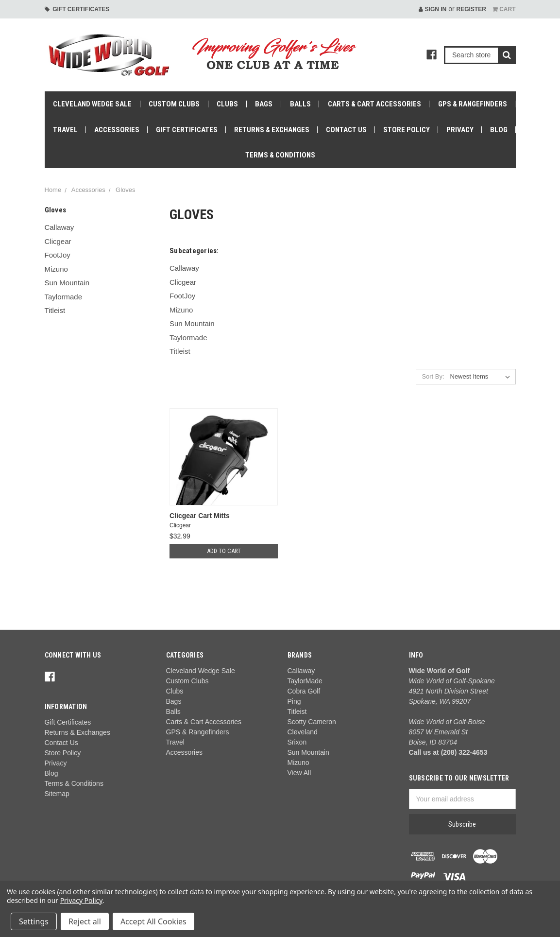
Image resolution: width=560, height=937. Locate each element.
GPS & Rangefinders (473, 104)
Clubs (227, 104)
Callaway (59, 227)
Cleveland (303, 732)
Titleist (55, 310)
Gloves (125, 190)
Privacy (460, 130)
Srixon (297, 742)
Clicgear (58, 241)
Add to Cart (224, 551)
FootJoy (58, 255)
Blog (499, 130)
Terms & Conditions (280, 155)
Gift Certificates (77, 9)
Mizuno (56, 269)
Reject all (85, 921)
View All (299, 773)
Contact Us (346, 130)
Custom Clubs (174, 104)
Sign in (433, 9)
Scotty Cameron (312, 722)
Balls (300, 104)
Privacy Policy (81, 900)
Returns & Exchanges (272, 130)
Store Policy (407, 130)
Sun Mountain (67, 283)
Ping (294, 701)
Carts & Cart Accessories (374, 104)
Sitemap (57, 794)
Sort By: (433, 376)
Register (471, 9)
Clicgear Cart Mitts (200, 516)
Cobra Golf (304, 691)
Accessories (117, 130)
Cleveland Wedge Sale (92, 104)
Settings (34, 921)
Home (53, 190)
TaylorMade (305, 681)
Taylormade (64, 297)
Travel (65, 130)
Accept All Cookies (153, 921)
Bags (264, 104)
